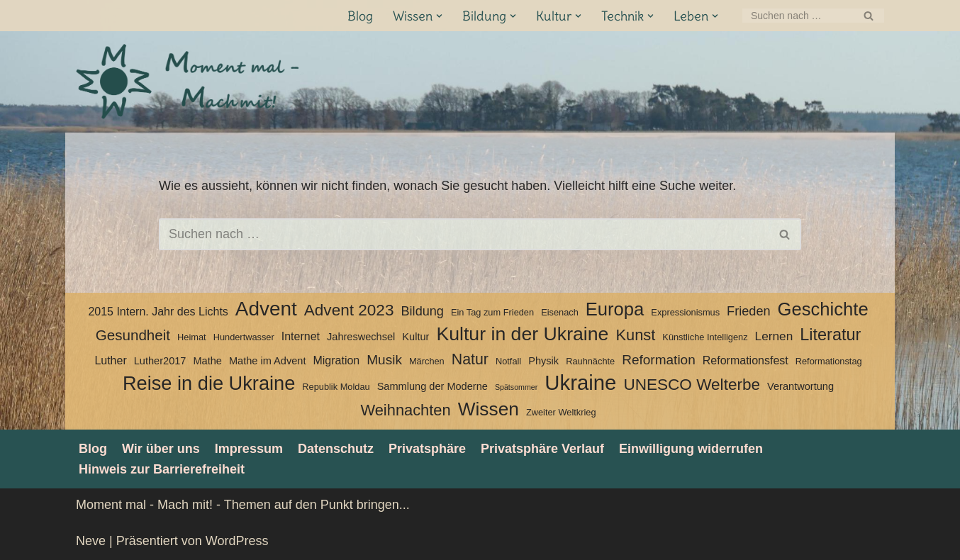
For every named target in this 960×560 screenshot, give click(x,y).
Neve (91, 541)
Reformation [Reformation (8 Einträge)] (659, 360)
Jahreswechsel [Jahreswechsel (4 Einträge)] (361, 337)
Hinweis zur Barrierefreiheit (162, 469)
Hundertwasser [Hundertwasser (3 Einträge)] (244, 337)
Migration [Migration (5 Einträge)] (336, 360)
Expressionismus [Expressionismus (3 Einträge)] (685, 312)
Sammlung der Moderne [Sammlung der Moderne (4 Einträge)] (432, 386)
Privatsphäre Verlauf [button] (542, 449)
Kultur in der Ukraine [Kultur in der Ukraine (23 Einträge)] (522, 334)
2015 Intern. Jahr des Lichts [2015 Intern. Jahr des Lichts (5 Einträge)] (158, 312)
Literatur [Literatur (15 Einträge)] (830, 335)
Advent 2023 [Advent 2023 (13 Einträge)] (349, 310)
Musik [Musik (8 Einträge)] (384, 360)
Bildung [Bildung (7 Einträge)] (422, 311)
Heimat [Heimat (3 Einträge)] (192, 337)
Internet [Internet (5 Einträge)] (301, 336)
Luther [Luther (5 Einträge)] (110, 360)
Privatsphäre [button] (427, 449)
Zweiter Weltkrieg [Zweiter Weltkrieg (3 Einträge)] (561, 412)
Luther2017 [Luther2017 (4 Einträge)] (160, 361)
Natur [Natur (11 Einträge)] (470, 359)
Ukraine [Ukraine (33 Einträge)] (580, 383)
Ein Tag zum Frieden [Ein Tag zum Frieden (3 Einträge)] (492, 312)
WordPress (237, 541)
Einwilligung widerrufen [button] (691, 449)
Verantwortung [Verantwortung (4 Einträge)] (800, 386)
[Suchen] (797, 16)
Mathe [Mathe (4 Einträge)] (207, 361)
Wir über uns (161, 449)
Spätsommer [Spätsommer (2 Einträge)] (516, 387)
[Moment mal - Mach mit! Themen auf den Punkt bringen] (189, 82)
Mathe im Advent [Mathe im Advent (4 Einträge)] (267, 361)
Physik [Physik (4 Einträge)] (543, 361)
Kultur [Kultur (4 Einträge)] (415, 337)
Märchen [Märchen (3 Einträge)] (427, 361)
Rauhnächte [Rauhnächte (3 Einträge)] (590, 361)
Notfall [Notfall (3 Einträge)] (508, 361)
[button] (439, 16)
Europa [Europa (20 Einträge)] (615, 309)
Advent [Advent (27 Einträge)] (266, 309)
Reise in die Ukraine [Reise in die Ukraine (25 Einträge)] (209, 383)
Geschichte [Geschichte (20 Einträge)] (823, 309)
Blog (360, 16)
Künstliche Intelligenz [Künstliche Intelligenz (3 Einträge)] (705, 337)
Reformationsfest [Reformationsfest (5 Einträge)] (746, 360)
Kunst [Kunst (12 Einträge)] (635, 335)
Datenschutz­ (336, 449)
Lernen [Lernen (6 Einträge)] (774, 336)
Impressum (249, 449)
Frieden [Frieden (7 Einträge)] (748, 311)
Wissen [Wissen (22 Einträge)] (489, 409)
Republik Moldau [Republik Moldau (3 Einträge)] (336, 387)
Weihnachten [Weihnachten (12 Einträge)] (405, 410)
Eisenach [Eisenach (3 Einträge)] (560, 312)
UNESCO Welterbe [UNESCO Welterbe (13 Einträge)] (692, 385)
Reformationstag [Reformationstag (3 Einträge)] (829, 361)
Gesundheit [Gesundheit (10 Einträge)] (133, 335)
